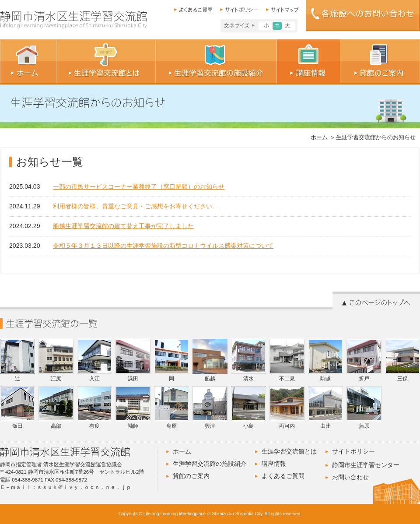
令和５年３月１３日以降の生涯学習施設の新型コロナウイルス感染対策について (163, 246)
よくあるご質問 (283, 476)
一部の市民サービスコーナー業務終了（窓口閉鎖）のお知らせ (139, 186)
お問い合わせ (350, 477)
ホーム (319, 137)
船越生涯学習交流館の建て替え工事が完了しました (123, 226)
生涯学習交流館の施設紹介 (210, 464)
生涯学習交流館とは (289, 451)
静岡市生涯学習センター (366, 465)
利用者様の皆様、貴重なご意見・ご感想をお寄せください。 (136, 206)
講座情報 (274, 464)
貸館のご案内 (191, 476)
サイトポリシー (353, 451)
